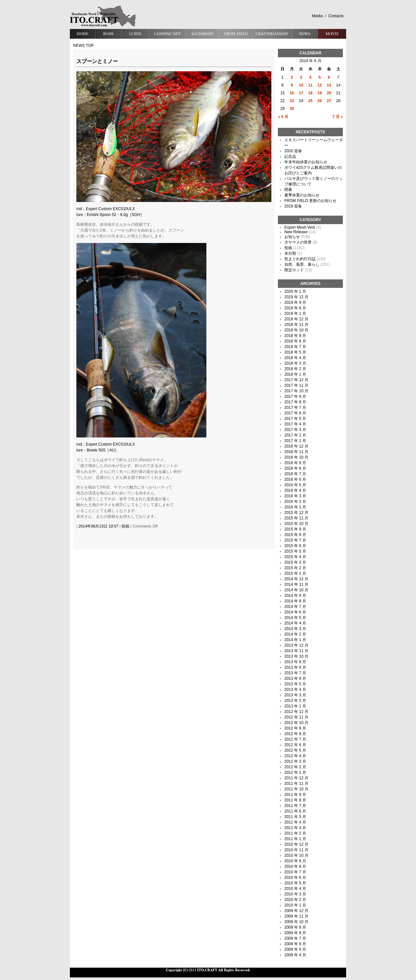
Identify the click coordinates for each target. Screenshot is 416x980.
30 (292, 109)
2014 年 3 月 (295, 629)
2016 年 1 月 (295, 507)
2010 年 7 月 (295, 872)
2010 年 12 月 (296, 844)
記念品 (290, 156)
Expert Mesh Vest (300, 227)
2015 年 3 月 (295, 562)
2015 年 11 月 (296, 518)
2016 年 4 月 (295, 490)
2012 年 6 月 (295, 745)
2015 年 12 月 (296, 513)
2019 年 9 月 (295, 302)
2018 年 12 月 (296, 319)
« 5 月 (283, 117)
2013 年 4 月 (295, 690)
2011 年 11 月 (296, 784)
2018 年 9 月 (295, 336)
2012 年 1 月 (295, 772)
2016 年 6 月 (295, 479)
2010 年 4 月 (295, 889)
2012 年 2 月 (295, 767)
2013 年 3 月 (295, 695)
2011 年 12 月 (296, 778)
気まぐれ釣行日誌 (300, 259)
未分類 (290, 253)
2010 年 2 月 (295, 900)
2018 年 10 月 (296, 330)
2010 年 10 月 (296, 855)
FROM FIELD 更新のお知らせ (310, 201)
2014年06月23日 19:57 (98, 526)
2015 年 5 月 (295, 551)
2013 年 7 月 (295, 673)
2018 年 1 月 (295, 374)
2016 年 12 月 (296, 446)
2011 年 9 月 (295, 795)
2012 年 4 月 (295, 756)
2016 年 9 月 (295, 463)
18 (310, 93)
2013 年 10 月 (296, 656)
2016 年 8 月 (295, 468)
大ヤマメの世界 (298, 242)
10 (301, 85)
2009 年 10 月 (296, 922)
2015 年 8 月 (295, 535)
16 (292, 93)
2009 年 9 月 (295, 927)
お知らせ (292, 237)
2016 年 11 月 (296, 452)
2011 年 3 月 (295, 828)
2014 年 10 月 (296, 590)
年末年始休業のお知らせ (306, 162)
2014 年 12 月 (296, 579)
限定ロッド (294, 270)
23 (292, 101)
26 (320, 101)
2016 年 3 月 (295, 496)
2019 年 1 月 (295, 314)
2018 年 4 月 (295, 358)
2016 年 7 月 (295, 474)
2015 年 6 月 (295, 546)
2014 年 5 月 (295, 618)
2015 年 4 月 (295, 557)
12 (320, 85)
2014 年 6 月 (295, 612)
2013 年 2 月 (295, 701)
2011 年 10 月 (296, 789)
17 (301, 93)
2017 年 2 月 (295, 435)
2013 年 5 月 (295, 684)
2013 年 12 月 (296, 645)
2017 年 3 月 (295, 430)
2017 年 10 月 (296, 391)
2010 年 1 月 (295, 905)
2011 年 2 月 (295, 833)
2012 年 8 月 (295, 734)
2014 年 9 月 (295, 596)
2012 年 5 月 (295, 750)
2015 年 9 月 (295, 529)
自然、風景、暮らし (302, 264)
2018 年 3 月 (295, 363)
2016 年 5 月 (295, 485)
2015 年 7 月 (295, 540)
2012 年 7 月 (295, 739)
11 (310, 85)
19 (320, 93)
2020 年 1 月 (295, 291)
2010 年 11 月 (296, 850)
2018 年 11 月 (296, 325)
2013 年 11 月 (296, 651)
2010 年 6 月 (295, 878)
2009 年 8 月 (295, 933)
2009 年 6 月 (295, 944)
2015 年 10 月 (296, 524)
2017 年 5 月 (295, 419)
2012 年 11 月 (296, 717)
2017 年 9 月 (295, 396)
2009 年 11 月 (296, 916)
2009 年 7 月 (295, 938)
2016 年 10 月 (296, 457)
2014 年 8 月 (295, 601)
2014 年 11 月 (296, 584)
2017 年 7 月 (295, 408)
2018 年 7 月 (295, 347)
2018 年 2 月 (295, 369)
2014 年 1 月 (295, 640)
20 (329, 93)
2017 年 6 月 (295, 413)
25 (310, 101)
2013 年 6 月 (295, 678)
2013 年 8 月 (295, 667)
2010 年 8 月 (295, 866)
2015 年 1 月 (295, 573)
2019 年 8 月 (295, 308)
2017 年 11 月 (296, 385)
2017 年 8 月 (295, 402)
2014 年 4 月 (295, 623)
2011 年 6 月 (295, 811)
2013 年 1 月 (295, 706)
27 (329, 101)
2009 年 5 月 (295, 949)
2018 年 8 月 (295, 341)
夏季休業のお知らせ (302, 195)
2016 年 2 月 (295, 502)
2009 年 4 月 (295, 955)
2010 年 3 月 (295, 894)
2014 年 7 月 (295, 607)
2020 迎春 (293, 151)
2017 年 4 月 (295, 424)
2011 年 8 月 (295, 800)
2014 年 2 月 (295, 634)
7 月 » (338, 117)
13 (329, 85)
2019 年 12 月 (296, 297)
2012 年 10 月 (296, 723)
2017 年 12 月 (296, 380)
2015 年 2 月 (295, 568)
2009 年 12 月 (296, 911)
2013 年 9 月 (295, 662)
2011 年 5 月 (295, 817)
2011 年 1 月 (295, 839)
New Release (296, 232)
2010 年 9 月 (295, 861)
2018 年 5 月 (295, 352)
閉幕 (288, 190)
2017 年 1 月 (295, 441)
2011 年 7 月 (295, 806)
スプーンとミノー (97, 61)
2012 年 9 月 (295, 728)
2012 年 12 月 (296, 712)
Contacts (336, 16)
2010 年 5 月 (295, 883)
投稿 (125, 526)
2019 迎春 (293, 206)
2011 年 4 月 (295, 822)
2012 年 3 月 (295, 761)
